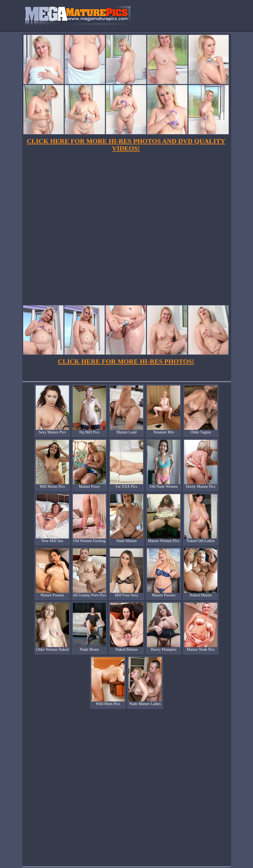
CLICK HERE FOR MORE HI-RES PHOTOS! (126, 361)
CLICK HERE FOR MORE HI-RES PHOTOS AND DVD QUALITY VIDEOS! (126, 145)
